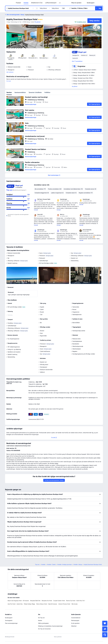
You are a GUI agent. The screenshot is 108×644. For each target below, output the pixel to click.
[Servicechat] (105, 635)
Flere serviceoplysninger (11, 623)
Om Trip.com (41, 618)
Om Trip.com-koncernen (44, 629)
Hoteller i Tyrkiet (51, 565)
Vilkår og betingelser (43, 623)
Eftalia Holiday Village (29, 604)
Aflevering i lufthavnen (14, 261)
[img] (25, 36)
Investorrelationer (76, 618)
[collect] (105, 623)
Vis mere (9, 81)
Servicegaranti (9, 621)
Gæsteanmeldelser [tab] (20, 92)
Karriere (40, 621)
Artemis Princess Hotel (64, 604)
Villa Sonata (74, 604)
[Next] (101, 275)
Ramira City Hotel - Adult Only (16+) (76, 601)
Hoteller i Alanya (78, 565)
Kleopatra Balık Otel (35, 601)
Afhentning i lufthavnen (77, 256)
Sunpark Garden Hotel (59, 601)
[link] (76, 3)
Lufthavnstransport (51, 3)
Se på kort (75, 86)
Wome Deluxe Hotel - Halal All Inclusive (47, 604)
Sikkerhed (74, 626)
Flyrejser (18, 3)
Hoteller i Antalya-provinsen (65, 565)
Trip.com (37, 565)
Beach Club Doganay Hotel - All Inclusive (18, 601)
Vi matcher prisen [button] (81, 22)
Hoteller (26, 3)
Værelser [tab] (9, 92)
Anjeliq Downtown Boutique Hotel (22, 19)
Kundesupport (9, 618)
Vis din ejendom (75, 623)
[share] (105, 629)
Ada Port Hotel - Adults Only (15, 604)
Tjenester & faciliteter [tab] (35, 92)
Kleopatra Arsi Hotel (47, 601)
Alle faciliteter (10, 72)
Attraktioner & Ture (37, 3)
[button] (60, 3)
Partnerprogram (75, 621)
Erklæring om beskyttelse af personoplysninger (50, 626)
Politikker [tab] (47, 92)
